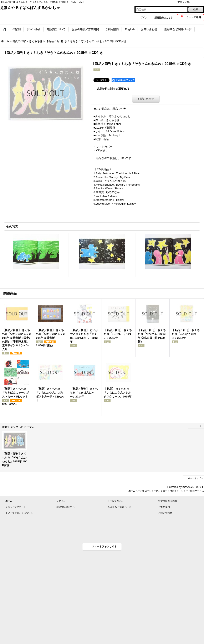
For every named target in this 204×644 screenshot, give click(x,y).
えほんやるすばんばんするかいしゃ (30, 8)
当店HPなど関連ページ (119, 507)
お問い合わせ (146, 99)
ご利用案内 (164, 507)
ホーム (9, 501)
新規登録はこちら (164, 18)
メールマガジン (115, 501)
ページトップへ (195, 478)
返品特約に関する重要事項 (113, 89)
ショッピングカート (16, 507)
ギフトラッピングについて (19, 513)
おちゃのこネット (193, 487)
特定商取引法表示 (168, 501)
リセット (198, 426)
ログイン (143, 18)
